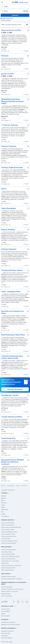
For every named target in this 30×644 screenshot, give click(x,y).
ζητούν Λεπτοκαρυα (7, 596)
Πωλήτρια (5, 56)
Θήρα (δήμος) (5, 509)
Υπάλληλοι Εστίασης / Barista (12, 270)
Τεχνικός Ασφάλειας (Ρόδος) (12, 417)
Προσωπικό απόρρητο (7, 638)
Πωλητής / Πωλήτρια (9, 146)
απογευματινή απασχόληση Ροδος (10, 556)
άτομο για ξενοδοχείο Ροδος (9, 536)
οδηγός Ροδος (5, 563)
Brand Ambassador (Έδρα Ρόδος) (13, 335)
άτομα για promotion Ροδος (8, 534)
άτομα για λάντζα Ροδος (8, 523)
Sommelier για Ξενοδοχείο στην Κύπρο (13, 312)
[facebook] (14, 602)
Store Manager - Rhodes (10, 395)
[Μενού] (2, 2)
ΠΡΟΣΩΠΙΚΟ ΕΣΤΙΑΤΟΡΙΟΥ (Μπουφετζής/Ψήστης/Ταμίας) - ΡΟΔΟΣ (13, 101)
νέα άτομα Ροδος (6, 539)
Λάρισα (3, 507)
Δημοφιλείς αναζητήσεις (9, 490)
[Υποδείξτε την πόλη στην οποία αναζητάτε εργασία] (15, 11)
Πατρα (3, 505)
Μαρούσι (4, 496)
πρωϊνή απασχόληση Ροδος (9, 550)
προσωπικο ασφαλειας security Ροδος (11, 565)
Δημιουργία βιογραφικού (15, 389)
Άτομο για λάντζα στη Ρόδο (11, 30)
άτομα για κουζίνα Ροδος (8, 530)
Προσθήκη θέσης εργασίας (8, 622)
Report (26, 51)
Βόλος (3, 500)
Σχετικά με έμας (6, 609)
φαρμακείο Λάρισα (6, 594)
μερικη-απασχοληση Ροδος (8, 559)
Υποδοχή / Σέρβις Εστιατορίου (12, 167)
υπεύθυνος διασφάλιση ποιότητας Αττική (12, 589)
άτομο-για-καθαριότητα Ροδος (9, 541)
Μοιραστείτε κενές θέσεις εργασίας (11, 625)
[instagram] (18, 602)
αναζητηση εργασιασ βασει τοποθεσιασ (12, 579)
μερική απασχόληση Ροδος (8, 568)
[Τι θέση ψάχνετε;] (15, 6)
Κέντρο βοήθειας (6, 611)
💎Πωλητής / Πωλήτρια (10, 125)
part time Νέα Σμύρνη (7, 587)
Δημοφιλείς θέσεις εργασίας (9, 577)
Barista (4, 189)
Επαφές (3, 614)
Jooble (11, 642)
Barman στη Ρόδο (8, 74)
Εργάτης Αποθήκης (8, 230)
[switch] (27, 25)
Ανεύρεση (15, 15)
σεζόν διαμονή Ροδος (7, 552)
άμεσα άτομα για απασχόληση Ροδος (11, 527)
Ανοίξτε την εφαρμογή (25, 2)
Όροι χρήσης (5, 636)
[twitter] (23, 602)
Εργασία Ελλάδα (6, 633)
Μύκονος (4, 498)
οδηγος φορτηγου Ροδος (8, 570)
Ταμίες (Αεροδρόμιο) (9, 208)
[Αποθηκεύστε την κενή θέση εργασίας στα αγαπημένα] (28, 30)
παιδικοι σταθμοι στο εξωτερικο (10, 591)
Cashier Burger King (8, 438)
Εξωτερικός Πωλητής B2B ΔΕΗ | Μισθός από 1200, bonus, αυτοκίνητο (13, 462)
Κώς (2, 512)
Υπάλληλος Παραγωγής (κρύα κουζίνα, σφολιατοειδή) (12, 357)
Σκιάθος (3, 514)
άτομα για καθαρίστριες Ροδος (9, 532)
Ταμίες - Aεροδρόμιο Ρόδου (11, 292)
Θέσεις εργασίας (6, 616)
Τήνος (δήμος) (5, 516)
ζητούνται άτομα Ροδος (8, 525)
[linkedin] (27, 602)
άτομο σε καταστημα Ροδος (9, 543)
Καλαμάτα (4, 503)
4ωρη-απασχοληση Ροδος (8, 554)
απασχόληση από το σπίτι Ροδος (10, 561)
